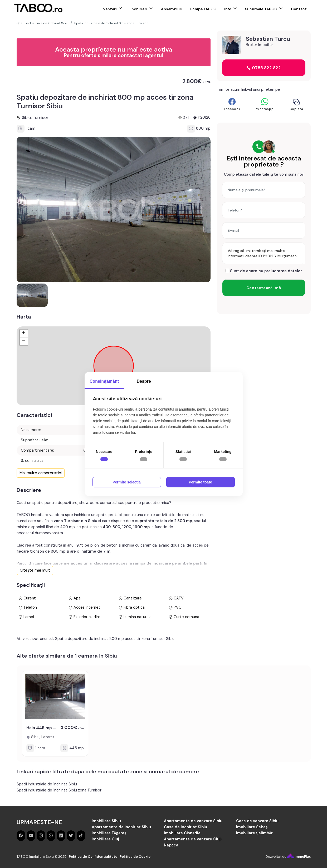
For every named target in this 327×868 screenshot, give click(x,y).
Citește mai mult (35, 570)
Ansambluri (172, 9)
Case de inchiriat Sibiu (186, 827)
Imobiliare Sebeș (252, 827)
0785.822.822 (264, 68)
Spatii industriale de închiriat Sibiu (47, 784)
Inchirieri (139, 9)
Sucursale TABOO (261, 9)
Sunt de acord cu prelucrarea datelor (264, 271)
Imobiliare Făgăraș (109, 833)
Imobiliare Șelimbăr (254, 833)
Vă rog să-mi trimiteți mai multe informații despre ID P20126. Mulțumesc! (264, 253)
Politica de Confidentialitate (93, 857)
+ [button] (24, 334)
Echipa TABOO (203, 9)
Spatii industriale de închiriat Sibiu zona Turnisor (59, 790)
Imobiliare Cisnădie (182, 833)
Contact (299, 9)
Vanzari (110, 9)
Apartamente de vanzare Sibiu (193, 821)
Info (228, 9)
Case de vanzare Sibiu (257, 821)
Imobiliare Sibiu (106, 821)
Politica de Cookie (135, 857)
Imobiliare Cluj (105, 839)
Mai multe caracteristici (41, 473)
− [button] (24, 341)
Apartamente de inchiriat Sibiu (121, 827)
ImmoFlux (299, 857)
